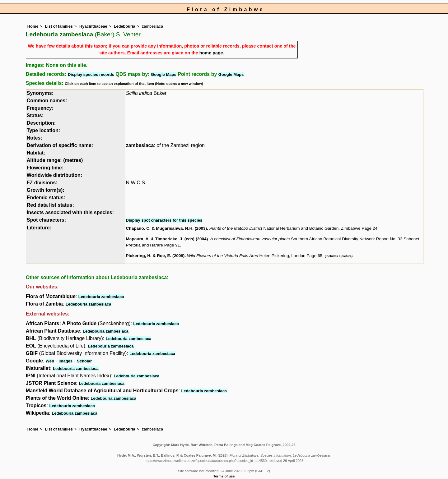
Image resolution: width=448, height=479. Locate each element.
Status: (35, 115)
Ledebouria (125, 26)
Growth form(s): (46, 190)
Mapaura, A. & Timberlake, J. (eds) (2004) (167, 239)
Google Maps (164, 74)
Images (65, 361)
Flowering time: (45, 168)
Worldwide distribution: (54, 175)
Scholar (84, 361)
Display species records (91, 74)
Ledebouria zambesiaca (101, 297)
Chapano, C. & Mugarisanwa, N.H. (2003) (167, 228)
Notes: (35, 138)
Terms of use (224, 476)
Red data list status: (50, 205)
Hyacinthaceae (93, 26)
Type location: (43, 130)
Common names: (47, 101)
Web (50, 361)
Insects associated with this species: (70, 212)
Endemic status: (46, 198)
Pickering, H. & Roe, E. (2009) (155, 256)
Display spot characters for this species (164, 220)
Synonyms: (40, 93)
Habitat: (36, 153)
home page (211, 53)
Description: (41, 123)
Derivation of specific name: (60, 145)
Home (33, 26)
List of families (59, 26)
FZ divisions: (42, 183)
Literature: (39, 228)
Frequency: (40, 108)
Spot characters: (46, 220)
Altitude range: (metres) (55, 160)
